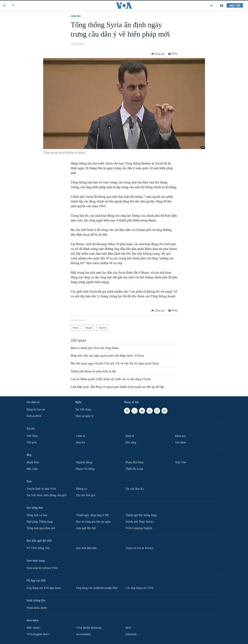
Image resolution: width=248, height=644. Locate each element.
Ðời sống (131, 442)
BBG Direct (33, 628)
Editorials (131, 634)
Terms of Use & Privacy (140, 548)
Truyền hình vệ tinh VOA (41, 489)
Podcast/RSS (34, 416)
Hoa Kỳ (81, 442)
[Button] (158, 54)
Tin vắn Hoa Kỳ (135, 489)
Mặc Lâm (32, 469)
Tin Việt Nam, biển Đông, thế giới (46, 495)
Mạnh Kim (33, 462)
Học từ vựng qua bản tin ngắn (93, 522)
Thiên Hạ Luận (134, 469)
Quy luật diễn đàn (86, 548)
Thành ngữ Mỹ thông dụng (141, 515)
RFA (128, 628)
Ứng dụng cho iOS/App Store (44, 588)
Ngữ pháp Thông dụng (40, 522)
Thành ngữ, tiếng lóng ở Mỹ (92, 515)
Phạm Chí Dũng (85, 469)
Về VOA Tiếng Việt (38, 548)
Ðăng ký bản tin (36, 410)
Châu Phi (76, 16)
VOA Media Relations (89, 628)
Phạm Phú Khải (135, 462)
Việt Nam (32, 436)
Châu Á (81, 436)
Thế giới (31, 442)
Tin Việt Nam (83, 410)
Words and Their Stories (140, 522)
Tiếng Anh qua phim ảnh (41, 528)
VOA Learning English (139, 528)
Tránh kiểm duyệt (37, 608)
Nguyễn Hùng (84, 462)
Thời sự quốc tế (84, 416)
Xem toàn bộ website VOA (42, 568)
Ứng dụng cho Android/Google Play (97, 588)
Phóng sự (81, 489)
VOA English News (38, 634)
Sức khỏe (180, 442)
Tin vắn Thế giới (86, 495)
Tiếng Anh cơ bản (37, 515)
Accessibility (84, 634)
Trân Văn (180, 462)
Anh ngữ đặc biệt (86, 528)
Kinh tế (130, 436)
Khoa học (181, 436)
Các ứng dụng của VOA (139, 588)
